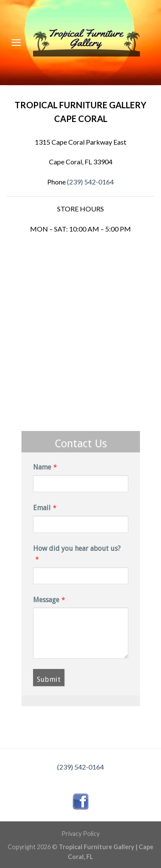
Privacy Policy (80, 834)
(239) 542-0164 (90, 182)
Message (46, 600)
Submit (49, 679)
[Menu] (17, 42)
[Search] (150, 43)
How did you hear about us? (77, 548)
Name (42, 467)
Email (42, 508)
